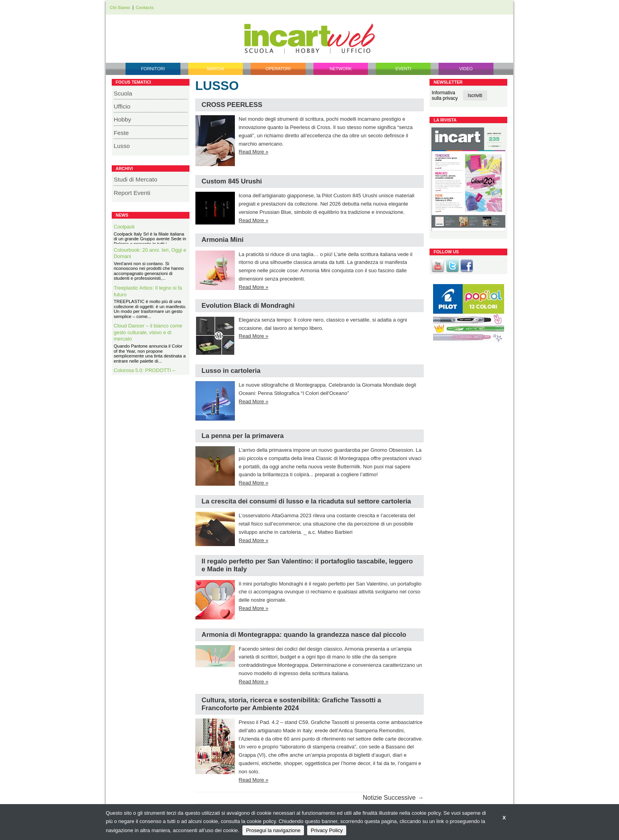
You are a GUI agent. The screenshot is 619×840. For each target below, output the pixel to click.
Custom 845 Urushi (232, 181)
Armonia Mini (223, 240)
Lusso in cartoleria (231, 371)
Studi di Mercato (136, 179)
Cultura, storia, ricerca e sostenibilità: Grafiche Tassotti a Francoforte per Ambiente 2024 (292, 704)
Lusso (122, 146)
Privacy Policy (327, 830)
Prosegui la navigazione (273, 830)
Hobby (122, 119)
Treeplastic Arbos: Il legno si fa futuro (148, 299)
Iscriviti (475, 95)
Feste (121, 133)
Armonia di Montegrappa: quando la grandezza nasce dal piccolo (304, 635)
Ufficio (122, 106)
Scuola (123, 93)
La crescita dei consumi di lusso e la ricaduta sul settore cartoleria (307, 501)
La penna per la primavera (243, 436)
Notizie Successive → (393, 798)
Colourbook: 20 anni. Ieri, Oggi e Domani (150, 262)
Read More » (254, 152)
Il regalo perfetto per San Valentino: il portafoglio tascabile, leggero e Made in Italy (307, 565)
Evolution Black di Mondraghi (248, 306)
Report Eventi (132, 193)
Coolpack (124, 227)
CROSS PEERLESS (232, 105)
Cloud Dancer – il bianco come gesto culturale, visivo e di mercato (148, 340)
